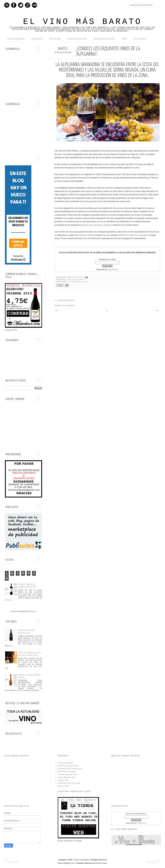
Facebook (14, 5)
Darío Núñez (78, 277)
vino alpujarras (76, 279)
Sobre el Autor (64, 786)
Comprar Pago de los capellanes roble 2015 (27, 586)
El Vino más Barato (82, 22)
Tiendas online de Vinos (104, 39)
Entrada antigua (157, 311)
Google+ (28, 5)
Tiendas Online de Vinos (68, 774)
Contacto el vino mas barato (69, 783)
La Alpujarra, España (78, 282)
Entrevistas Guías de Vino (68, 766)
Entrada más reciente (57, 311)
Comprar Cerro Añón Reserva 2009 (26, 631)
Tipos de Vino (63, 780)
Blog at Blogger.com (66, 863)
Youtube (34, 5)
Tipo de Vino (55, 39)
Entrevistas (37, 39)
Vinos (124, 39)
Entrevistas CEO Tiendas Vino (70, 769)
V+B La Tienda (140, 39)
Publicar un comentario (65, 306)
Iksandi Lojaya (101, 863)
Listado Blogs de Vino (66, 777)
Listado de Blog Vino (77, 39)
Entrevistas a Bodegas (67, 771)
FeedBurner (113, 269)
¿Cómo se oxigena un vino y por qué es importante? (30, 654)
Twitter (21, 5)
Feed (7, 5)
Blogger (33, 611)
